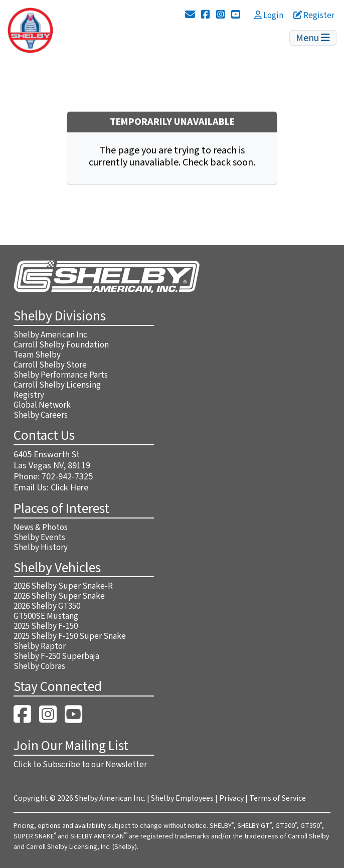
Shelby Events (39, 538)
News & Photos (41, 528)
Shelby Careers (41, 415)
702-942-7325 (67, 477)
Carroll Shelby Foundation (61, 345)
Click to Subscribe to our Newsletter (80, 765)
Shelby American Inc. (51, 335)
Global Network (42, 405)
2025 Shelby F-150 (46, 626)
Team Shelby (37, 355)
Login (269, 16)
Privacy (231, 798)
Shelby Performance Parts (61, 375)
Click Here (69, 488)
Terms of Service (278, 798)
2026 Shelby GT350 (47, 606)
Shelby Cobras (39, 666)
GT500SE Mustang (46, 616)
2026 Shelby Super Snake (59, 596)
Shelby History (41, 548)
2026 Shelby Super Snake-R (63, 586)
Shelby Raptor (40, 646)
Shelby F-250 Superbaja (56, 656)
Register (314, 16)
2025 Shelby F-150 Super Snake (70, 636)
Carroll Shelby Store (50, 365)
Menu (313, 38)
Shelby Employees (182, 798)
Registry (29, 395)
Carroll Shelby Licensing (57, 385)
